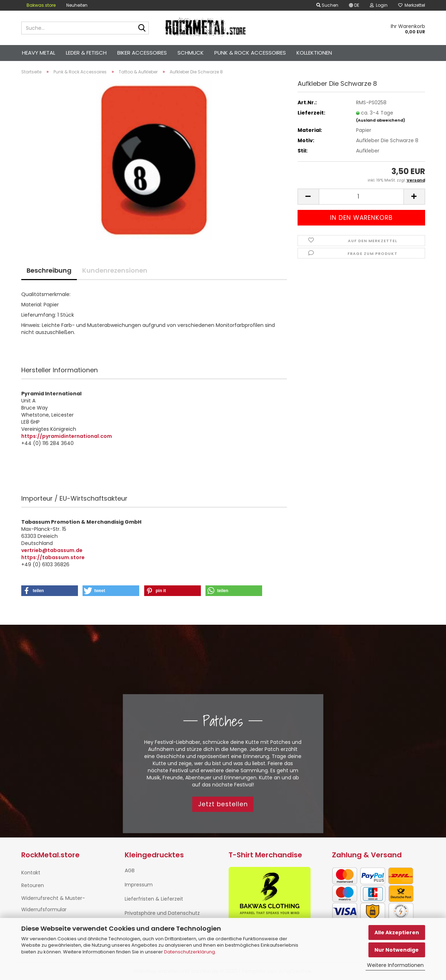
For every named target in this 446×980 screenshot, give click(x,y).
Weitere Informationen (395, 965)
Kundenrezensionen (115, 270)
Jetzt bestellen (223, 804)
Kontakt (31, 873)
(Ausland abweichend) (381, 120)
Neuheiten (77, 5)
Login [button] (379, 5)
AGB (130, 870)
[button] (354, 5)
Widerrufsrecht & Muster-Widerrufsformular (53, 904)
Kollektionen (314, 53)
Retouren (33, 885)
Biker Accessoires (142, 53)
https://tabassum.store (53, 557)
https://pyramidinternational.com (67, 436)
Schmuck (191, 53)
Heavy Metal (39, 53)
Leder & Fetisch (86, 53)
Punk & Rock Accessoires (250, 53)
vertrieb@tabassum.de (52, 550)
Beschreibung (49, 270)
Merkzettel (412, 5)
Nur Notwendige (397, 950)
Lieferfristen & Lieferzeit (154, 899)
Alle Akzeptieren (397, 932)
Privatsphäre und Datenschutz (162, 913)
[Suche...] (142, 28)
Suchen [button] (327, 5)
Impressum (139, 885)
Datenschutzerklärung (190, 952)
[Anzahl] (361, 197)
